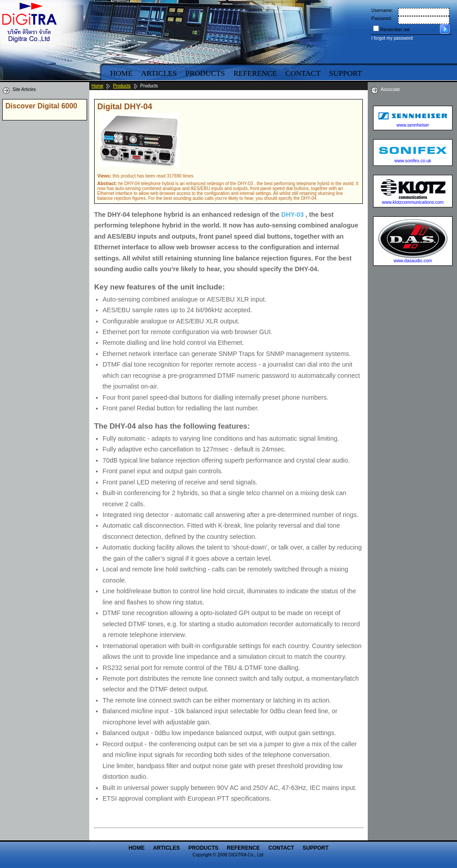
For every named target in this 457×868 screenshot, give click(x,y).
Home (121, 73)
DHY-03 (292, 215)
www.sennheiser (413, 125)
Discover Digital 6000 (41, 106)
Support (345, 73)
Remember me (395, 30)
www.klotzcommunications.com (413, 202)
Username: (382, 10)
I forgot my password (392, 38)
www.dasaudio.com (413, 261)
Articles (159, 73)
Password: (382, 19)
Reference (255, 73)
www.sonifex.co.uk (413, 161)
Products (205, 73)
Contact (303, 73)
